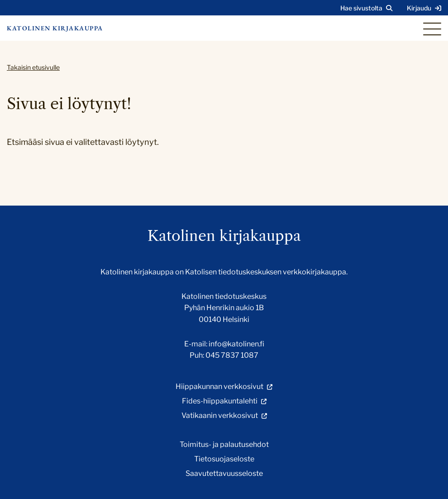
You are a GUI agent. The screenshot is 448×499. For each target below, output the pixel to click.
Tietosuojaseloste (224, 459)
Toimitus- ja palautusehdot (224, 444)
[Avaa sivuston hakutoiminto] (366, 8)
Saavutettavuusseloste (224, 473)
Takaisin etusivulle (33, 67)
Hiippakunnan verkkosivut (219, 386)
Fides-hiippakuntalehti (220, 401)
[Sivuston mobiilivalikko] (432, 29)
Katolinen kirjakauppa (55, 28)
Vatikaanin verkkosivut (220, 415)
